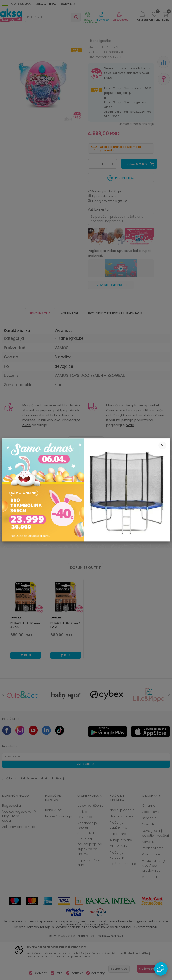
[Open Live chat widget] (161, 969)
